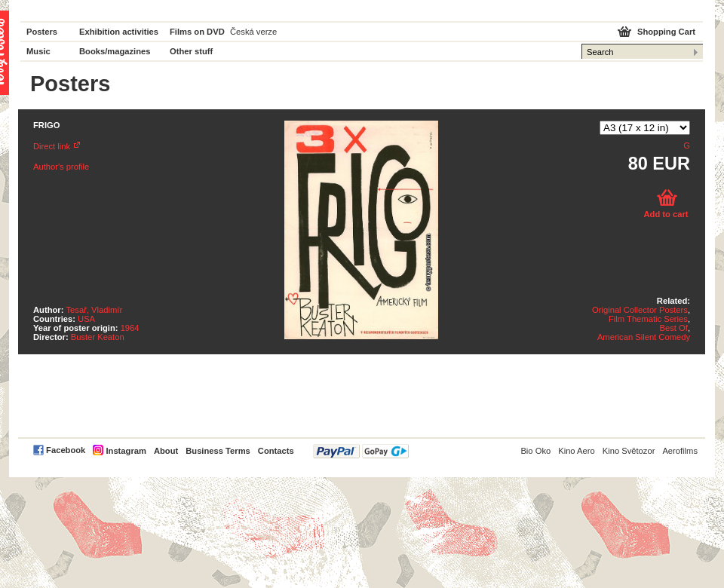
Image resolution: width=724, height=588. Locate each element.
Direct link (52, 146)
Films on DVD (197, 32)
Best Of (674, 328)
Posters (42, 32)
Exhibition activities (119, 32)
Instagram (126, 451)
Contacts (276, 451)
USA (86, 319)
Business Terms (218, 451)
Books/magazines (115, 51)
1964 (130, 328)
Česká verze (253, 32)
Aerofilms (680, 451)
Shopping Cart (666, 32)
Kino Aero (577, 451)
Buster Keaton (98, 337)
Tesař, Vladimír (95, 310)
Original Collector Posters (640, 310)
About (166, 451)
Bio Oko (535, 451)
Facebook (66, 450)
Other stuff (191, 51)
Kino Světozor (629, 451)
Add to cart (666, 214)
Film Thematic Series (648, 319)
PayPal (361, 451)
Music (38, 51)
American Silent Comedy (644, 337)
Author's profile (61, 167)
